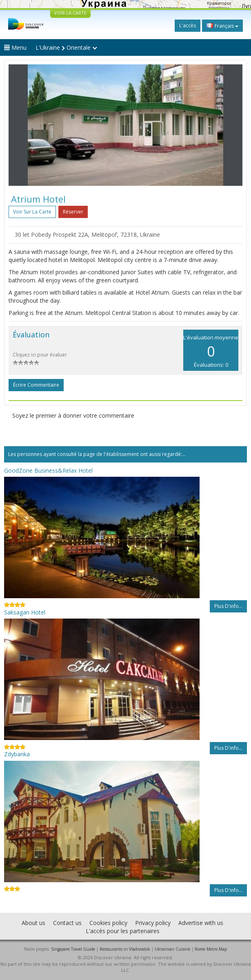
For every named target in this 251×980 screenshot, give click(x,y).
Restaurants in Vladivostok (125, 949)
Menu (15, 47)
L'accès (188, 25)
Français (222, 26)
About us (33, 923)
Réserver (73, 212)
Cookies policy (108, 923)
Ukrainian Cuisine (172, 949)
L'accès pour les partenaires (123, 931)
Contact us (67, 923)
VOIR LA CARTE (70, 13)
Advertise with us (201, 923)
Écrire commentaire (36, 385)
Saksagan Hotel (25, 612)
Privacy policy (153, 923)
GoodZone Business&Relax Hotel (48, 470)
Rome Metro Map (211, 949)
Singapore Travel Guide (73, 949)
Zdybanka (17, 754)
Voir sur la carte (32, 212)
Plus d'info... (228, 606)
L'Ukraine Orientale (66, 47)
